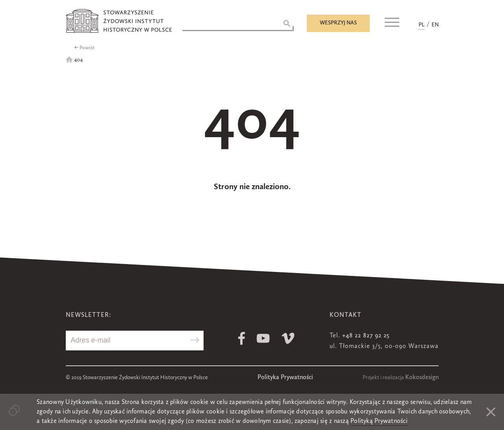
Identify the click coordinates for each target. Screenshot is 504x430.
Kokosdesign (422, 378)
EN (435, 25)
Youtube (263, 338)
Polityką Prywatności (379, 421)
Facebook (242, 338)
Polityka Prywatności (285, 378)
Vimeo (288, 338)
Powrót (87, 48)
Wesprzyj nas (338, 23)
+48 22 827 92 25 (366, 336)
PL (422, 25)
